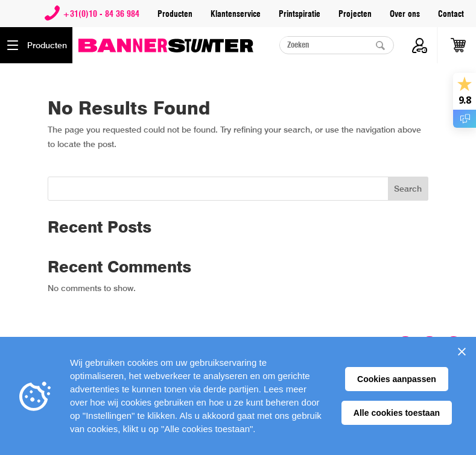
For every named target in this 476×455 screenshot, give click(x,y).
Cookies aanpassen (397, 379)
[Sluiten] (462, 351)
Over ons (405, 14)
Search (408, 188)
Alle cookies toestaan (397, 413)
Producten (175, 14)
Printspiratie (300, 14)
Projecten (355, 14)
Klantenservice (236, 14)
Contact (451, 14)
